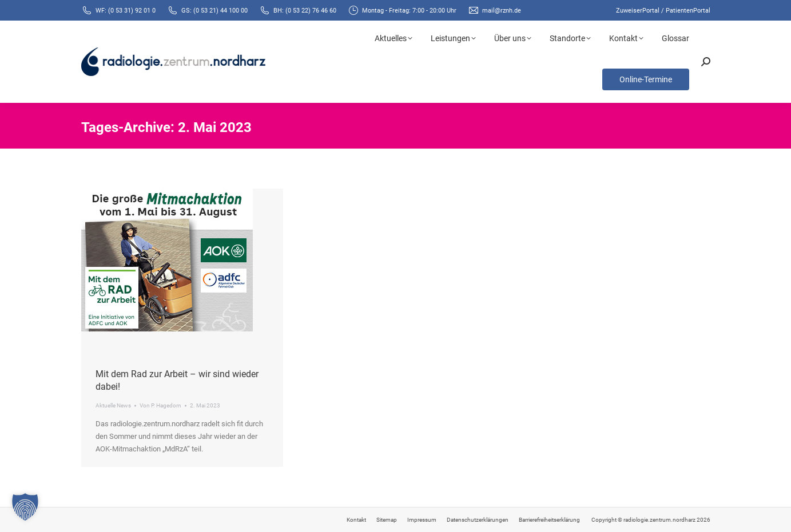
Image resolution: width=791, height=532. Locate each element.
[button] (25, 507)
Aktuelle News (113, 405)
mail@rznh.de (502, 11)
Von (160, 405)
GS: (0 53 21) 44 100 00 (214, 11)
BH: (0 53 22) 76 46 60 (305, 11)
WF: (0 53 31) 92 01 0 (126, 11)
